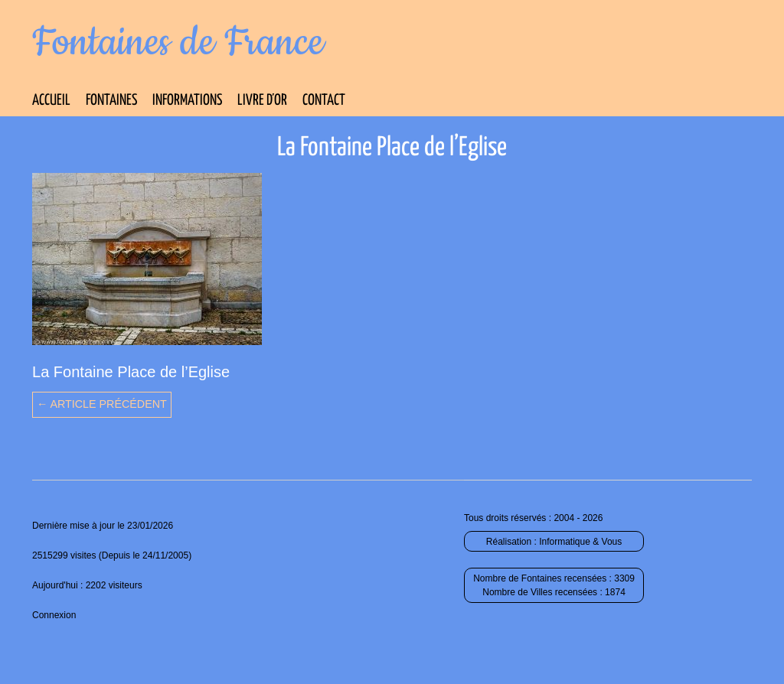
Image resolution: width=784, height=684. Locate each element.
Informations (187, 101)
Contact (324, 101)
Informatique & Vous (580, 542)
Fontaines (111, 101)
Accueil (51, 101)
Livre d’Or (262, 101)
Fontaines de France (178, 43)
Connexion (54, 615)
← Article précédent (102, 404)
